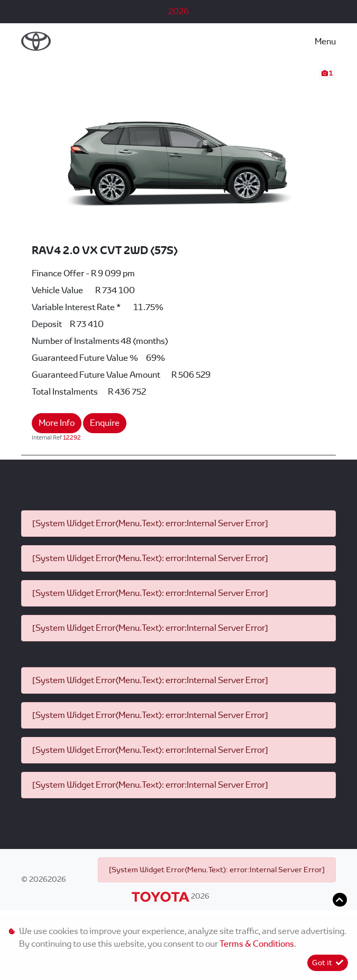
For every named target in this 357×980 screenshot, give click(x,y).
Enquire (105, 423)
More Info (57, 423)
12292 (72, 437)
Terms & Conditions (257, 944)
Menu (325, 41)
